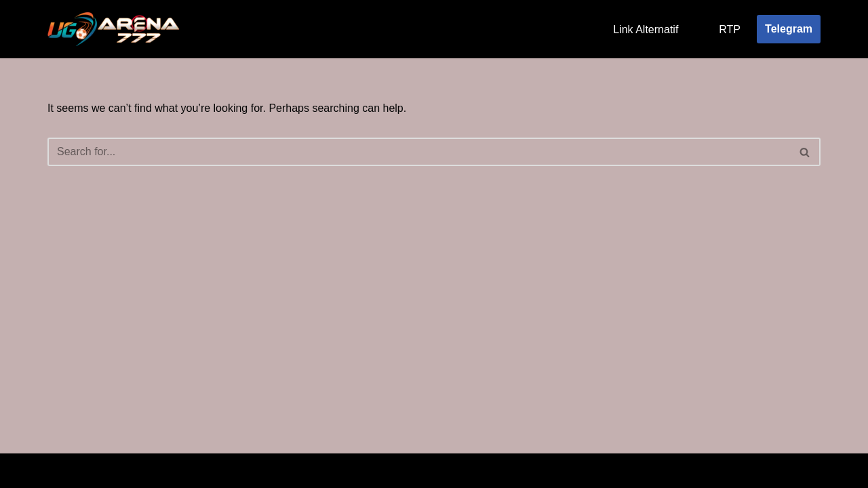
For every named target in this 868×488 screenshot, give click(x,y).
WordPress (169, 471)
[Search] (419, 152)
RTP (730, 29)
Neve (60, 471)
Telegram (789, 29)
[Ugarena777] (115, 29)
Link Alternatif (646, 29)
